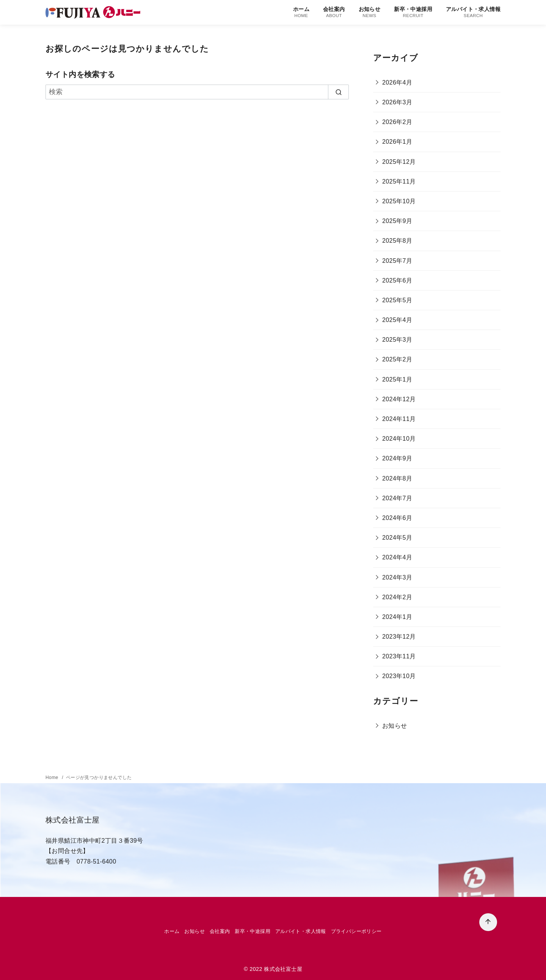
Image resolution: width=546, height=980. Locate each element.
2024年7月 (397, 498)
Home (53, 777)
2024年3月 (397, 577)
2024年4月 (397, 557)
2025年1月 (397, 379)
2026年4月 (397, 82)
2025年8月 (397, 241)
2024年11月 (399, 419)
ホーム (301, 12)
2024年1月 (397, 617)
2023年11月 (399, 656)
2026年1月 (397, 142)
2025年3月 (397, 340)
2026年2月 (397, 122)
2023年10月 (399, 676)
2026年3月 (397, 102)
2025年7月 (397, 261)
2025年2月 (397, 359)
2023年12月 (399, 637)
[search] (338, 92)
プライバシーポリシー (356, 931)
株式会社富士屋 (283, 969)
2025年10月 (399, 201)
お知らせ (370, 12)
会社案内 (334, 12)
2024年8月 (397, 478)
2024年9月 (397, 458)
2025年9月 (397, 221)
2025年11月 (399, 181)
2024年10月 (399, 439)
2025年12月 (399, 162)
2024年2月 (397, 597)
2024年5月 (397, 538)
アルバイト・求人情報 (473, 12)
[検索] (197, 92)
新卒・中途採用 (413, 12)
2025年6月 (397, 280)
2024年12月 (399, 399)
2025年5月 (397, 300)
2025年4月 (397, 320)
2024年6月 (397, 518)
